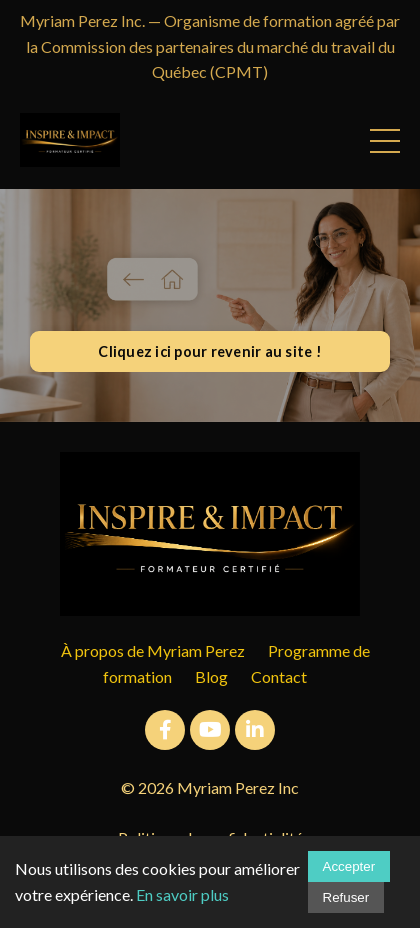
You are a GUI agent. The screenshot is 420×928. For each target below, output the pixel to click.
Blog (211, 676)
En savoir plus (182, 894)
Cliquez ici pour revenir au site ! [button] (210, 351)
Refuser (346, 897)
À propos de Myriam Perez (153, 650)
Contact (279, 676)
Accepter (349, 866)
